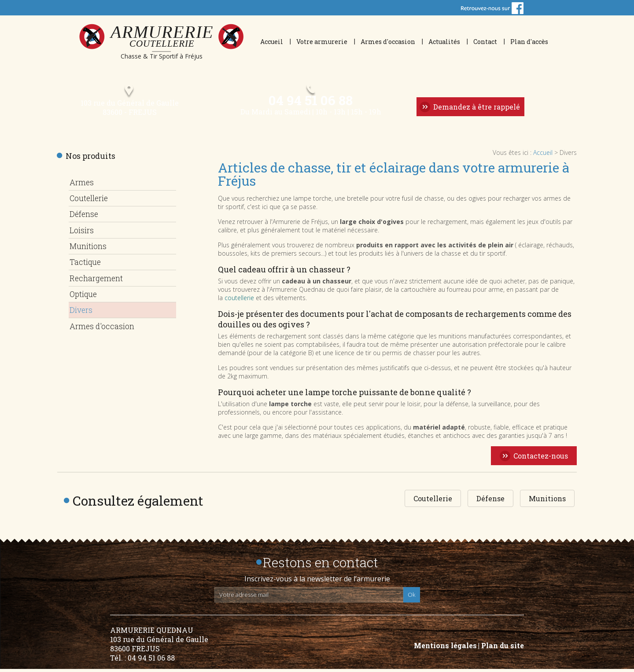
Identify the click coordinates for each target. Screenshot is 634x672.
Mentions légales (445, 648)
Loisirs (82, 231)
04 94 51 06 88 (310, 102)
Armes (82, 185)
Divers (81, 308)
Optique (84, 293)
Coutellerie (91, 201)
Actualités (444, 42)
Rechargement (98, 278)
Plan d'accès (529, 42)
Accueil (272, 42)
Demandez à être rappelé (476, 109)
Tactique (86, 262)
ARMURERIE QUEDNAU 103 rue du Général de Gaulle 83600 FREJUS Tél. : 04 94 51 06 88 (159, 647)
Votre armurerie (322, 42)
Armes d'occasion (388, 42)
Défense (84, 216)
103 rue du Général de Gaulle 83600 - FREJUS (128, 110)
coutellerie (239, 301)
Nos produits (90, 159)
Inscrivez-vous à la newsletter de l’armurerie (317, 582)
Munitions (90, 247)
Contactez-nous (541, 459)
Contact (485, 42)
